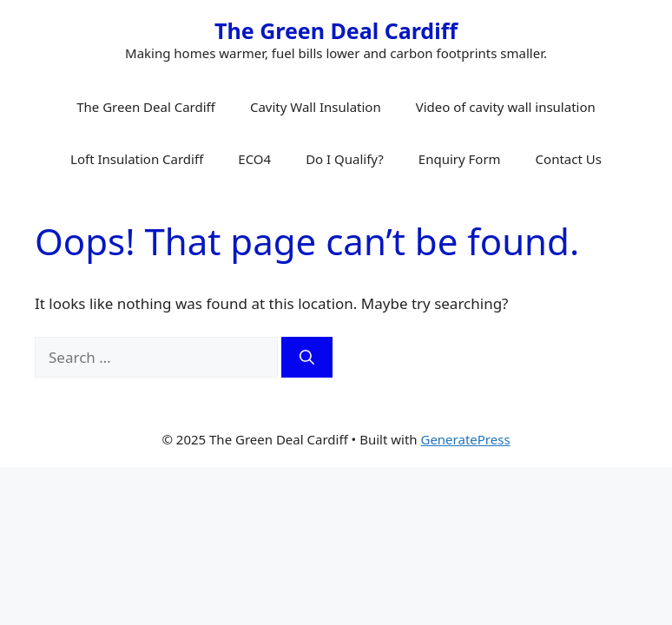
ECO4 (254, 159)
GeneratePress (465, 439)
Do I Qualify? (345, 159)
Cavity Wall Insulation (316, 107)
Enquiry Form (460, 159)
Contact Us (569, 159)
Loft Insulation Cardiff (137, 159)
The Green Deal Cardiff (336, 30)
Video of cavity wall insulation (506, 107)
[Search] (307, 358)
